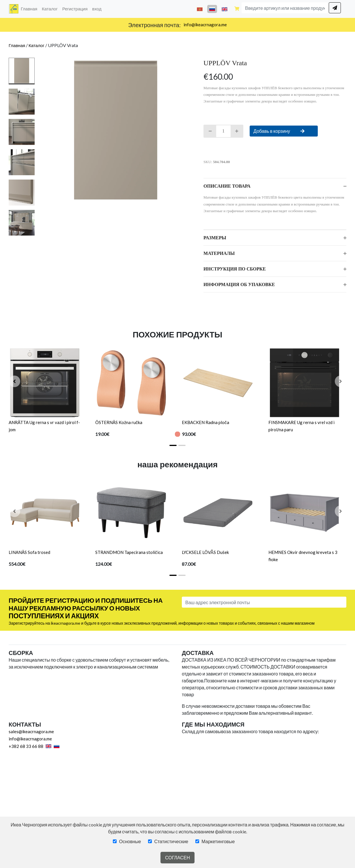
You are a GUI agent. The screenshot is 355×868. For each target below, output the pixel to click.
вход (97, 9)
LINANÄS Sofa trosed (29, 552)
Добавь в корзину (284, 131)
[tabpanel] (116, 130)
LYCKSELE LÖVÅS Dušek (205, 552)
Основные (130, 841)
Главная (30, 8)
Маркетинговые (218, 841)
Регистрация (75, 9)
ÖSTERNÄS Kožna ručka (119, 422)
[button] (14, 381)
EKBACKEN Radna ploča (205, 422)
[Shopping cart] (237, 9)
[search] (335, 8)
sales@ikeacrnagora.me (31, 731)
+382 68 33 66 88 (26, 746)
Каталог (50, 9)
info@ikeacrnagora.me (205, 25)
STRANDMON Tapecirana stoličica (129, 552)
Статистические (171, 841)
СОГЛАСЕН (177, 857)
